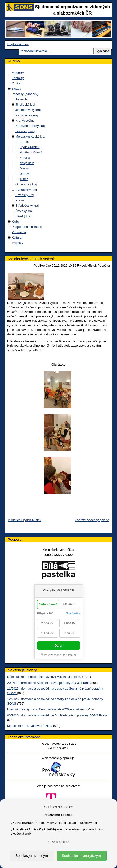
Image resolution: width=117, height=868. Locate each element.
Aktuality (18, 73)
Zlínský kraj (23, 216)
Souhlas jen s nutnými (32, 856)
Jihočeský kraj (25, 105)
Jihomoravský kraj (28, 110)
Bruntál (24, 142)
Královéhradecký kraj (30, 126)
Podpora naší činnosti (27, 227)
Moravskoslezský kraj (30, 136)
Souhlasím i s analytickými (82, 856)
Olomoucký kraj (26, 184)
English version (18, 44)
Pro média (19, 232)
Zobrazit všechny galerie (92, 520)
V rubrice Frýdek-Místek (25, 520)
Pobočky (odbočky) (25, 94)
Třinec (24, 179)
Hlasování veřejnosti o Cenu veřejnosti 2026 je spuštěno (46, 709)
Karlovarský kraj (27, 115)
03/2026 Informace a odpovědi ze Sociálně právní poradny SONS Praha (57, 715)
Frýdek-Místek (29, 147)
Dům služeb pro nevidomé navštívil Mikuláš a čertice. (45, 677)
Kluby (16, 222)
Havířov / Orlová (31, 152)
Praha (20, 200)
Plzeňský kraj (25, 195)
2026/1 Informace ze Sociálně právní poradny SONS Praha (48, 683)
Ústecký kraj (24, 211)
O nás (16, 83)
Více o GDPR (58, 842)
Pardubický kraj (26, 190)
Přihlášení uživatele (33, 51)
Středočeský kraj (27, 206)
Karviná (25, 158)
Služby (16, 89)
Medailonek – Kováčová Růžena (30, 726)
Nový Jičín (27, 163)
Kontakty (18, 78)
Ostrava (25, 174)
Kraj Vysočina (25, 120)
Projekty (17, 243)
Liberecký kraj (25, 131)
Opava (24, 168)
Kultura (17, 237)
